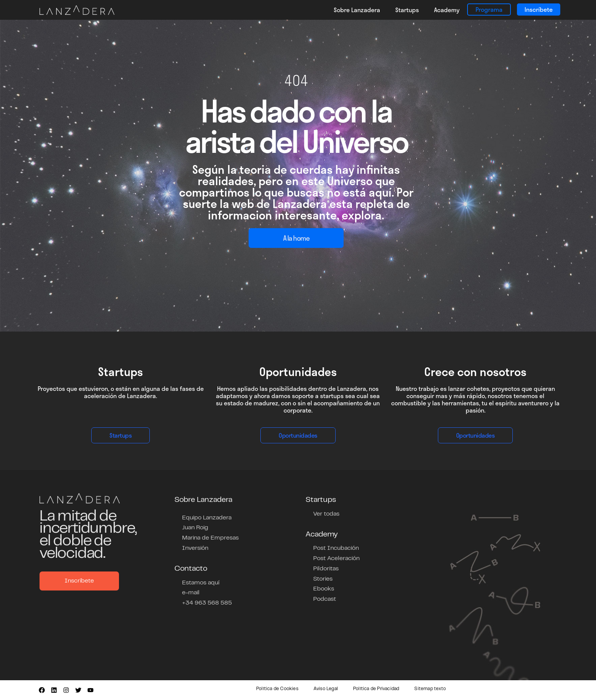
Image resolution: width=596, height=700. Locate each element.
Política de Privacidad (376, 689)
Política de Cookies (277, 689)
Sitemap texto (430, 689)
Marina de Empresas (210, 537)
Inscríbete (539, 9)
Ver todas (326, 514)
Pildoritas (326, 568)
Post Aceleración (336, 558)
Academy (447, 10)
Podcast (325, 597)
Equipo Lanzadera (207, 517)
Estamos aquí (201, 581)
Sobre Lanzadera (357, 10)
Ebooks (324, 587)
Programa (489, 9)
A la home (296, 238)
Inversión (195, 547)
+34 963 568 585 (207, 601)
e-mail (191, 591)
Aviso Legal (326, 689)
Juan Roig (195, 527)
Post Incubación (336, 548)
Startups (407, 10)
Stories (323, 578)
